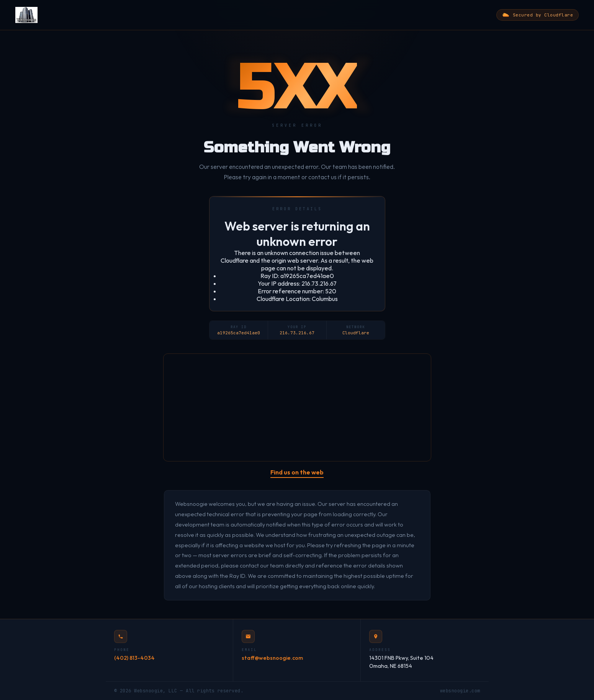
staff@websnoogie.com (272, 658)
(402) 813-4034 (134, 658)
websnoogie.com (460, 691)
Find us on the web (297, 472)
